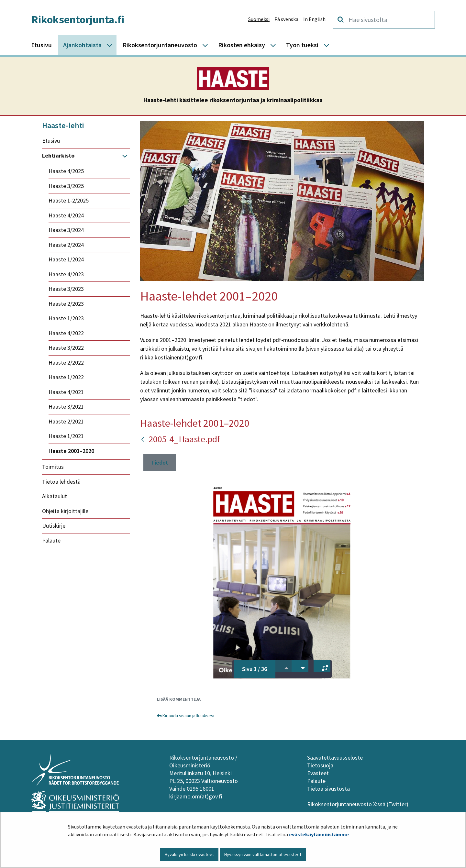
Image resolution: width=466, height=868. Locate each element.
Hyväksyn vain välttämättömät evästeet (263, 854)
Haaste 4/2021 (66, 392)
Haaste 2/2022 (66, 363)
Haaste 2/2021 (66, 421)
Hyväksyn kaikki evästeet (189, 854)
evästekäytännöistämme (319, 834)
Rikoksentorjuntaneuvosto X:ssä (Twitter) (358, 804)
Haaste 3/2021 (66, 407)
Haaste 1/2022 (66, 377)
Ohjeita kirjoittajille (65, 511)
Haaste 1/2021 (66, 436)
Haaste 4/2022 (66, 333)
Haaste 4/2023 (66, 274)
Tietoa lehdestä (61, 482)
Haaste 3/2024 (66, 230)
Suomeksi (259, 19)
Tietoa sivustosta (328, 789)
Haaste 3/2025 (66, 186)
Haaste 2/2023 (66, 304)
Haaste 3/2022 (66, 348)
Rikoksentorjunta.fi (78, 19)
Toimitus (53, 467)
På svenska (286, 19)
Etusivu (51, 141)
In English (314, 19)
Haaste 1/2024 (66, 259)
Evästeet (318, 773)
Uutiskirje (54, 526)
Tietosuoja (320, 765)
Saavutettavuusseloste (335, 758)
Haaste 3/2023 (66, 289)
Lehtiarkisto (58, 155)
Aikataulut (55, 496)
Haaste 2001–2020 (71, 451)
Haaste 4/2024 (66, 215)
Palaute (51, 540)
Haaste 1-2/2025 (69, 200)
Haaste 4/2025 (66, 171)
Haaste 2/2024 (66, 245)
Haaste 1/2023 (66, 318)
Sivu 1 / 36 (255, 669)
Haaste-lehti (63, 125)
